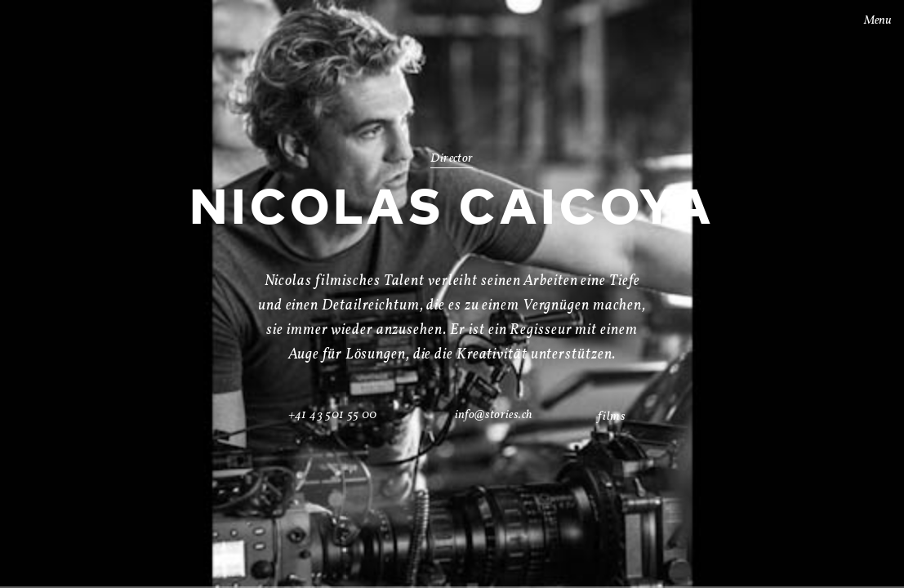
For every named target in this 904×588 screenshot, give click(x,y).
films (612, 417)
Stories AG (46, 19)
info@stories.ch (494, 415)
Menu (867, 21)
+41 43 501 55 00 (333, 415)
